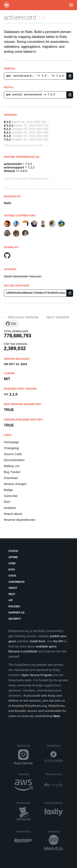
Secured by (55, 832)
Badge (8, 490)
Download (11, 478)
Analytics (10, 508)
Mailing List (12, 466)
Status (13, 551)
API (10, 600)
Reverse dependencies (20, 520)
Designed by (55, 746)
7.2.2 (7, 139)
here (57, 716)
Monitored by (25, 803)
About (13, 588)
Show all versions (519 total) (23, 145)
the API (58, 641)
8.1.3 (7, 122)
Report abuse (13, 514)
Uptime (13, 557)
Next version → (60, 317)
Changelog (11, 448)
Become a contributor (23, 651)
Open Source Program (37, 675)
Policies (14, 606)
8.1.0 (7, 136)
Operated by (25, 747)
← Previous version (21, 317)
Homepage (11, 442)
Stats (12, 576)
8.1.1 (7, 132)
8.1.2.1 (9, 125)
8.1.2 (7, 129)
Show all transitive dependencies (26, 178)
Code (12, 563)
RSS (7, 502)
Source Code (13, 454)
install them (38, 641)
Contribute (17, 582)
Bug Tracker (12, 472)
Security (15, 619)
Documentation (14, 460)
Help (12, 594)
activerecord (20, 17)
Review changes (15, 484)
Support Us (16, 613)
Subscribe (11, 496)
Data (12, 570)
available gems (46, 646)
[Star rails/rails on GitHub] (11, 324)
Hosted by (25, 774)
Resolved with (54, 774)
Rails (8, 203)
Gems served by (54, 803)
